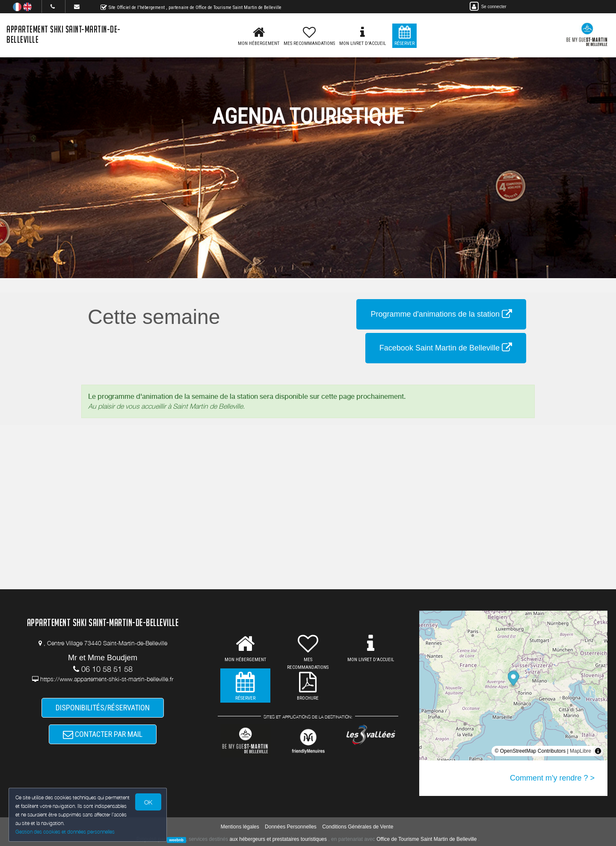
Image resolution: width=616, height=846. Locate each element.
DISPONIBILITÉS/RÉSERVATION (103, 708)
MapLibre (580, 751)
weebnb (177, 840)
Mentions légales (240, 827)
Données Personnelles (291, 827)
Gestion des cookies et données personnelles (65, 832)
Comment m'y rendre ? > (552, 778)
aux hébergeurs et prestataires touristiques (278, 839)
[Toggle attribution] (598, 751)
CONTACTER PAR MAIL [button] (103, 734)
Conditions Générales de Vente (358, 827)
